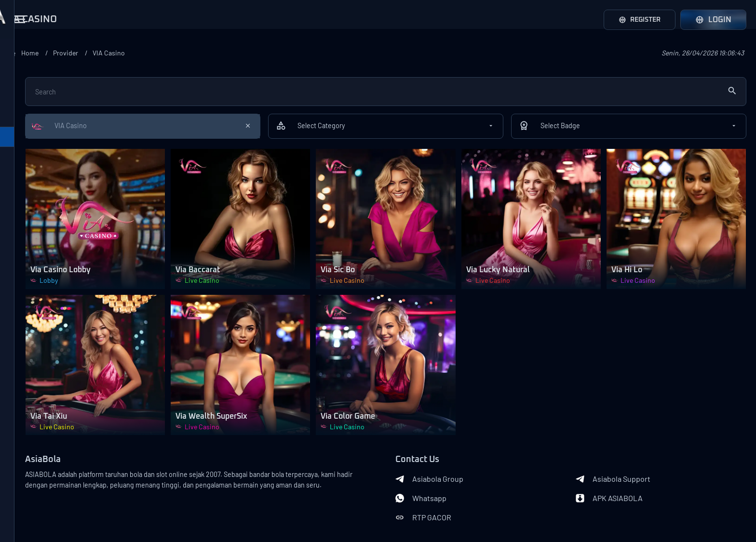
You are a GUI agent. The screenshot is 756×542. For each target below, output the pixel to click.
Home (167, 53)
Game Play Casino (41, 248)
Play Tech (28, 79)
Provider (206, 53)
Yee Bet (25, 224)
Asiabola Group (489, 431)
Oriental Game (36, 200)
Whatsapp (481, 450)
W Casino (28, 272)
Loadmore (67, 321)
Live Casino (32, 401)
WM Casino (30, 128)
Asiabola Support (643, 431)
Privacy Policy (52, 513)
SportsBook (32, 377)
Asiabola (89, 513)
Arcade (24, 449)
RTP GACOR (483, 470)
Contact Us (63, 498)
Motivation (30, 296)
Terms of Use (101, 498)
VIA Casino (30, 152)
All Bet (23, 176)
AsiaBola (162, 412)
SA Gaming (30, 104)
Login (713, 20)
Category (24, 350)
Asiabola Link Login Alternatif (67, 529)
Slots (21, 425)
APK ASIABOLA (639, 450)
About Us (29, 498)
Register (636, 20)
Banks (157, 503)
